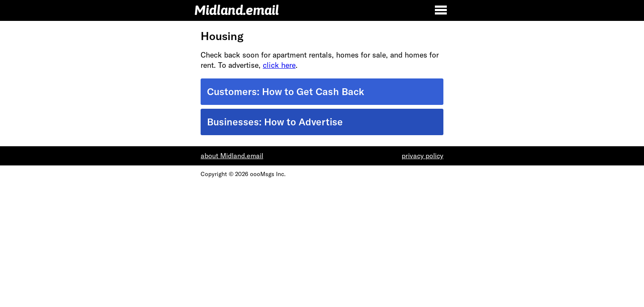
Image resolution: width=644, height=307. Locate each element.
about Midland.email (232, 156)
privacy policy (423, 156)
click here (279, 65)
